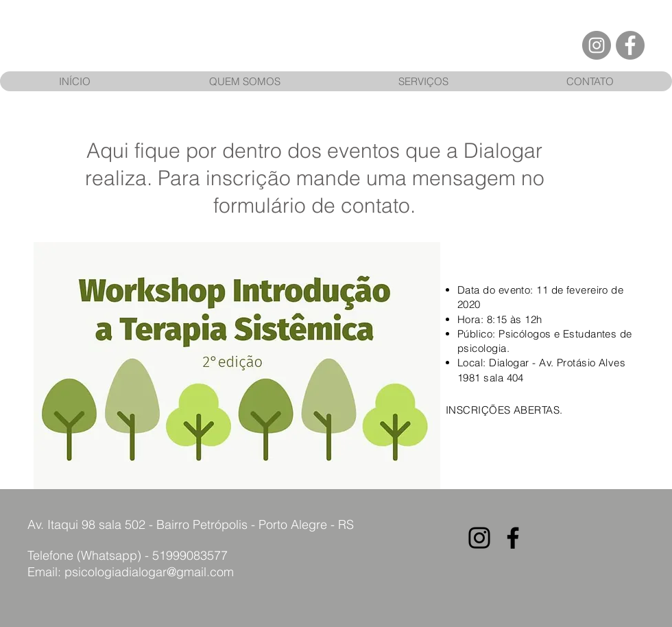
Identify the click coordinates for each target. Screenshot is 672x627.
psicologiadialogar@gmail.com (149, 572)
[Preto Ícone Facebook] (513, 538)
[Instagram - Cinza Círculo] (597, 45)
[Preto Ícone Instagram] (479, 538)
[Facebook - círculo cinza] (630, 45)
